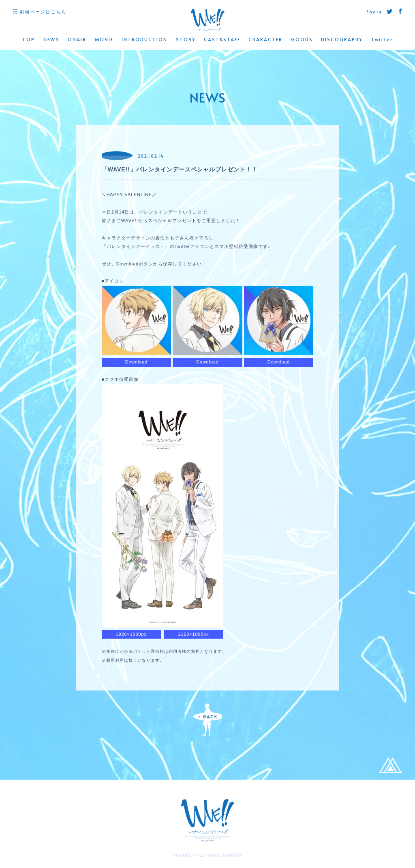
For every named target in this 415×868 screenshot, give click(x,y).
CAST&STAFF (222, 40)
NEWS (51, 40)
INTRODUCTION (144, 40)
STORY (186, 40)
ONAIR (77, 40)
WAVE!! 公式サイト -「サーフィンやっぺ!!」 (207, 20)
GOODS (302, 40)
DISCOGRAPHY (342, 40)
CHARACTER (265, 40)
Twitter (382, 40)
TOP (29, 40)
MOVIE (104, 40)
